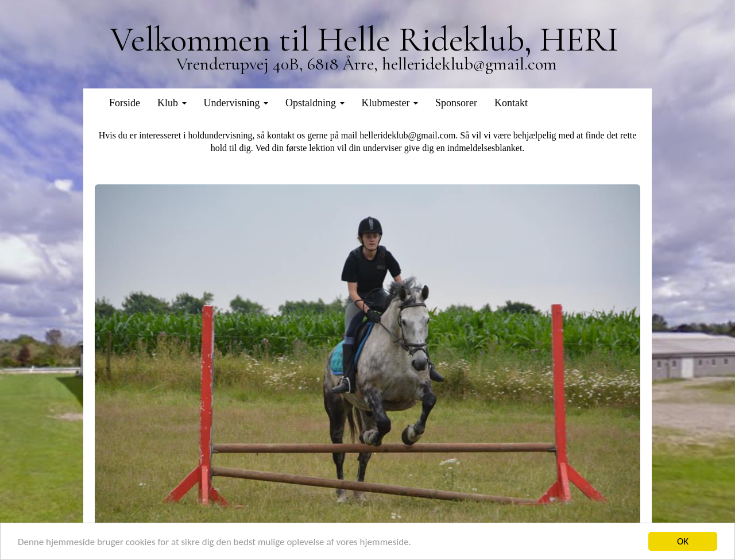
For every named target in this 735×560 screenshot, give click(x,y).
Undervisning (236, 103)
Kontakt (511, 103)
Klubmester (390, 103)
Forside (125, 103)
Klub (172, 103)
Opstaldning (315, 103)
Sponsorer (456, 103)
